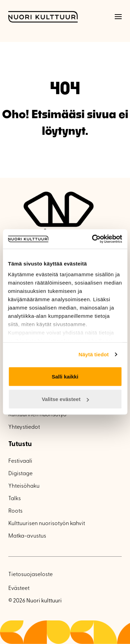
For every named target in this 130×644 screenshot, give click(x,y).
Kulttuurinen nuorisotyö (37, 415)
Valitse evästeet (65, 399)
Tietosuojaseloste (31, 575)
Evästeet (19, 589)
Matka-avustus (27, 536)
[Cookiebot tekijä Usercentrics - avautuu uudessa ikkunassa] (93, 239)
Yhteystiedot (24, 427)
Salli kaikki (65, 376)
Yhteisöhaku (24, 486)
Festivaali (20, 461)
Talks (15, 499)
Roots (15, 511)
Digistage (20, 474)
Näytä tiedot (94, 354)
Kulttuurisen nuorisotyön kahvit (47, 524)
